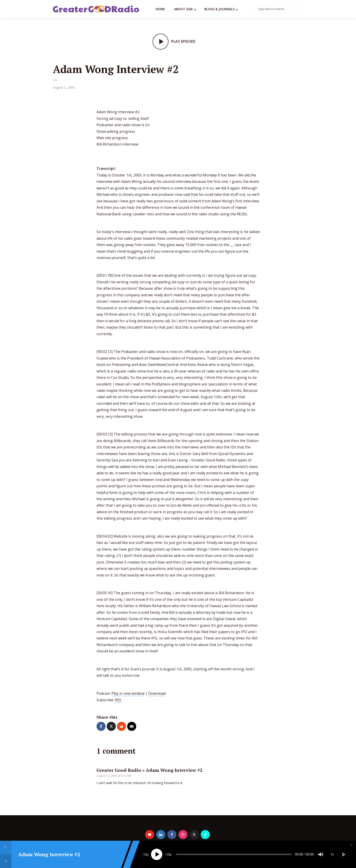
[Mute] (321, 854)
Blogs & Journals (219, 9)
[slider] (234, 854)
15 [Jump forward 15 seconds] (168, 855)
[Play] (157, 854)
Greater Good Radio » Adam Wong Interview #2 (149, 770)
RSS (118, 700)
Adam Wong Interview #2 (49, 854)
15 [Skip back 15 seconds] (145, 855)
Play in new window (128, 693)
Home (160, 9)
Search (299, 9)
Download (157, 693)
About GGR (183, 9)
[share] (344, 854)
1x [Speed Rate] (332, 854)
